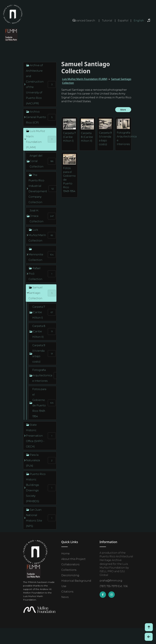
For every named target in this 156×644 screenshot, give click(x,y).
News (65, 597)
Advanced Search (84, 21)
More (123, 110)
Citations (67, 592)
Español (123, 21)
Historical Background (76, 581)
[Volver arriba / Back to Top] (149, 627)
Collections (69, 570)
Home (65, 554)
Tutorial (107, 21)
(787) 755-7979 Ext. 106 (114, 586)
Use (64, 586)
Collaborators (70, 564)
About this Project (73, 559)
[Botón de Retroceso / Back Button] (149, 637)
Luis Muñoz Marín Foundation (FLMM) (85, 79)
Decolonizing (70, 575)
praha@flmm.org (111, 581)
